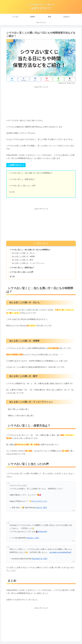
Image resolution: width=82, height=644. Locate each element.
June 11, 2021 (41, 509)
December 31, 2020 (40, 560)
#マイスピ (43, 502)
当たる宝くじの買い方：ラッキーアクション (29, 264)
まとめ (12, 278)
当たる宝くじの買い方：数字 (23, 260)
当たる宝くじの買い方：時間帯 (24, 257)
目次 (39, 243)
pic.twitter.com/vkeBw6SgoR (60, 554)
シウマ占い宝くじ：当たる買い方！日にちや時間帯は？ (32, 250)
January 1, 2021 (33, 539)
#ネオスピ (35, 502)
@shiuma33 (42, 533)
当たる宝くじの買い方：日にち (24, 253)
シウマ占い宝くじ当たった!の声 (22, 273)
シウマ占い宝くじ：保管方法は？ (23, 268)
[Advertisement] (41, 102)
